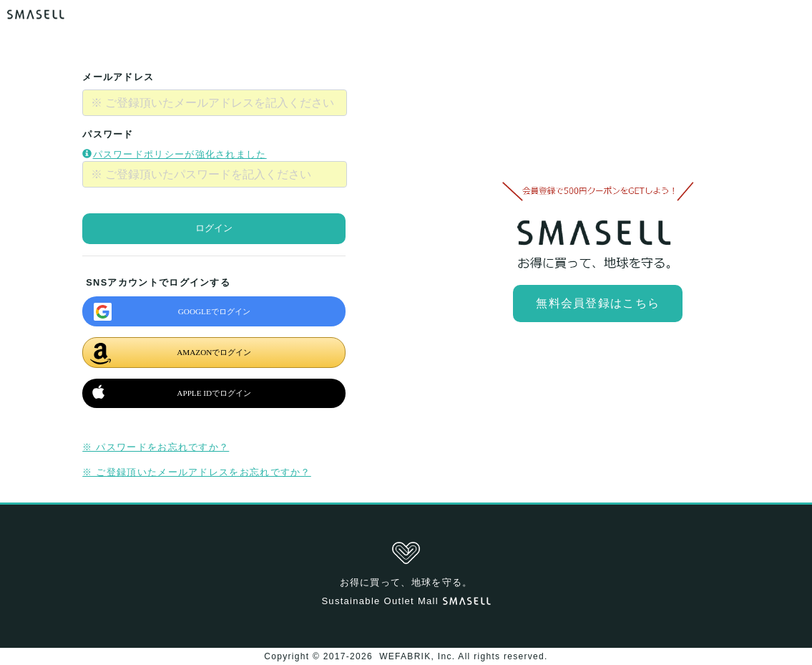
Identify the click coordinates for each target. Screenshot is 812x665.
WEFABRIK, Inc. (417, 656)
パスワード (108, 134)
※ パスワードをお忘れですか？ (156, 447)
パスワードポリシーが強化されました (174, 154)
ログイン (214, 228)
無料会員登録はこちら (598, 303)
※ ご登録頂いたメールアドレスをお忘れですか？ (196, 472)
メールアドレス (118, 77)
